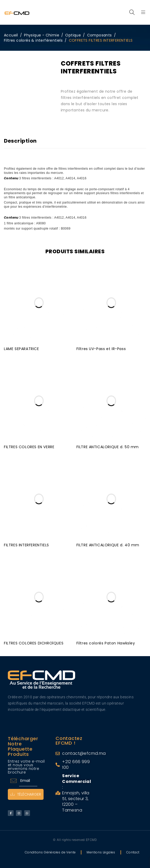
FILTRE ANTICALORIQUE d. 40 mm (108, 544)
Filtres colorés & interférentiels (33, 40)
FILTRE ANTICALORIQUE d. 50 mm (108, 446)
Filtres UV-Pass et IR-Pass (101, 348)
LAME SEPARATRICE (22, 348)
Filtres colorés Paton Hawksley (106, 643)
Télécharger (26, 794)
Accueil (11, 35)
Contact (133, 852)
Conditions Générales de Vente (50, 852)
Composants (100, 35)
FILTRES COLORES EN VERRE (29, 446)
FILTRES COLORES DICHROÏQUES (34, 643)
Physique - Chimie (42, 35)
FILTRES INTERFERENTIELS (26, 544)
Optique (73, 35)
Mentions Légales (101, 852)
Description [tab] (20, 141)
